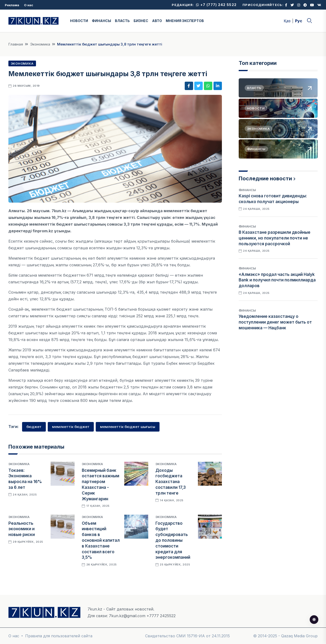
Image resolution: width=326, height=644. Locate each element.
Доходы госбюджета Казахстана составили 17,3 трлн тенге (171, 482)
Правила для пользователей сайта (59, 636)
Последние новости (265, 178)
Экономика (40, 44)
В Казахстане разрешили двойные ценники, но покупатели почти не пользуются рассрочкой (275, 238)
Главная (16, 44)
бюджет (34, 427)
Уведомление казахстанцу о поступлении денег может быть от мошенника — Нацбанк (275, 322)
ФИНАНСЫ (101, 21)
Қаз (287, 21)
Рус (299, 21)
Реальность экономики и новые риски (22, 529)
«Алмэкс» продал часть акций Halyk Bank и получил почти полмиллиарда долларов (277, 280)
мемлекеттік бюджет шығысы (128, 427)
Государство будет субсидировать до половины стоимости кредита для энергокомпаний (173, 540)
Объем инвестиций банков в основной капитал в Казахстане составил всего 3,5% (101, 540)
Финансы (247, 190)
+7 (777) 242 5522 (216, 5)
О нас (29, 5)
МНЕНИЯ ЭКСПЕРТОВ (185, 21)
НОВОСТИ (79, 21)
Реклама (12, 5)
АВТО (157, 21)
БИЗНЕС (141, 21)
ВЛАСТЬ (122, 21)
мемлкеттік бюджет (71, 427)
